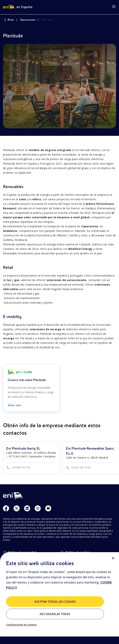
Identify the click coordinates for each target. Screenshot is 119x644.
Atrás (8, 20)
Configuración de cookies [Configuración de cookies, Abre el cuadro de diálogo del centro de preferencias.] (21, 625)
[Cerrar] (113, 558)
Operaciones (28, 20)
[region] (59, 598)
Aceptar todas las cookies (55, 602)
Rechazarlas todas (55, 614)
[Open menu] (114, 7)
